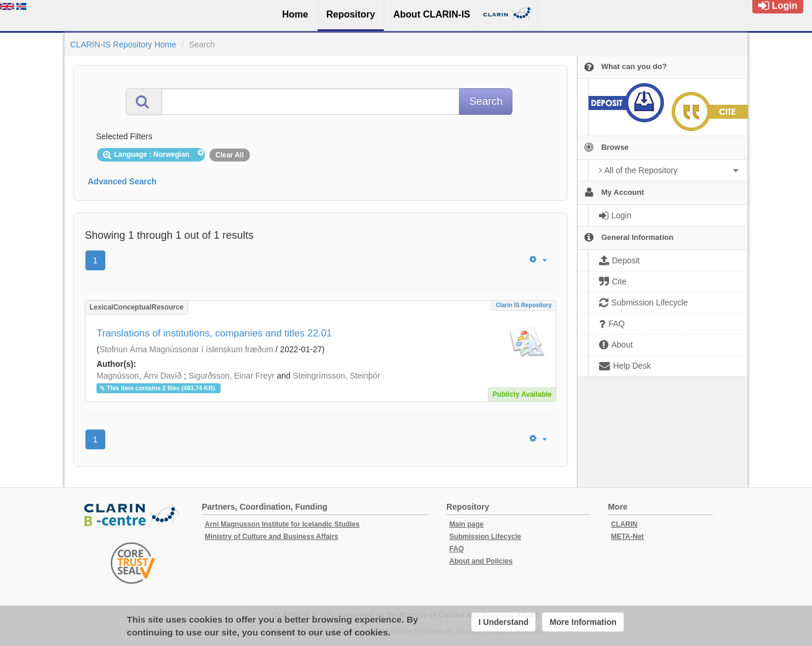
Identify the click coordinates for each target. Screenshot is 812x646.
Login (778, 6)
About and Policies (481, 561)
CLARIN (624, 524)
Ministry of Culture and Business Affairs (271, 537)
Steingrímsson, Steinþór (336, 376)
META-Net (627, 537)
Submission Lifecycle (485, 537)
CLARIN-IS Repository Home (123, 44)
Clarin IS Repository (524, 305)
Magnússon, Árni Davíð (139, 376)
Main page (467, 524)
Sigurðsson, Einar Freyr (231, 376)
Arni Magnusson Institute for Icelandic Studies (282, 524)
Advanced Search (122, 181)
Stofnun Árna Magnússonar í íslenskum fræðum (186, 349)
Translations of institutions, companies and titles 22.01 (214, 333)
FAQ (457, 549)
